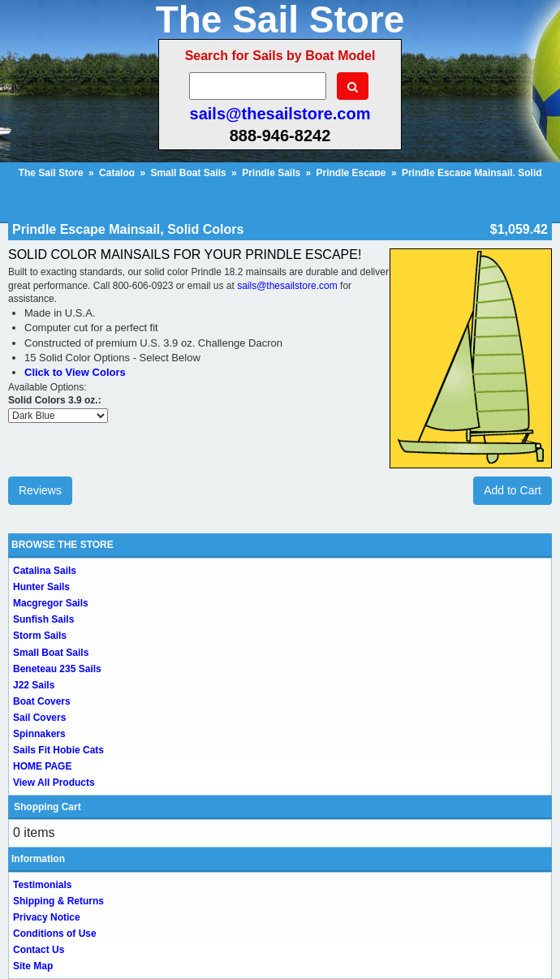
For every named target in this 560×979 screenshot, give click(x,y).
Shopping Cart (47, 807)
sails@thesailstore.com (280, 114)
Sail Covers (39, 718)
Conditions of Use (55, 934)
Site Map (33, 966)
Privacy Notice (47, 917)
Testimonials (42, 885)
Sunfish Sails (43, 619)
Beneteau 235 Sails (57, 669)
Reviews (40, 490)
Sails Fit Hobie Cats (58, 750)
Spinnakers (39, 734)
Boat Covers (42, 701)
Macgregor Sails (51, 603)
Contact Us (39, 950)
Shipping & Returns (58, 901)
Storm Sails (40, 636)
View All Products (54, 783)
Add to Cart (513, 490)
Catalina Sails (45, 571)
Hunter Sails (41, 587)
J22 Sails (34, 685)
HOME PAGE (42, 766)
